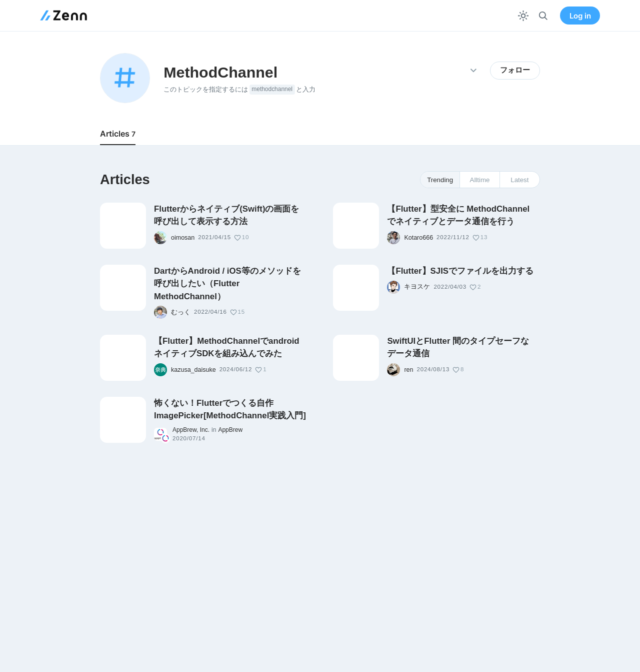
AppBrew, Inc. (191, 430)
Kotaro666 (418, 238)
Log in (580, 16)
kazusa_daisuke (193, 370)
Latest (519, 180)
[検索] (543, 16)
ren (408, 370)
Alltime (480, 180)
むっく (181, 312)
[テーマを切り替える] (523, 16)
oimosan (183, 238)
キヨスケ (417, 287)
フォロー (515, 70)
